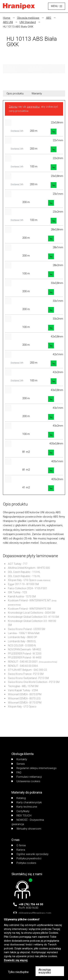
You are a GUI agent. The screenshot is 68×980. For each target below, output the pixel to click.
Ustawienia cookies (26, 781)
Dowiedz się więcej (16, 960)
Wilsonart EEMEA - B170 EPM (25, 703)
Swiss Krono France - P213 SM (26, 674)
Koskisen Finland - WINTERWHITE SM (29, 609)
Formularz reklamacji (27, 777)
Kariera (18, 850)
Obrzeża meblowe (28, 18)
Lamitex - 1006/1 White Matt (24, 633)
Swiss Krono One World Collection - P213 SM (34, 682)
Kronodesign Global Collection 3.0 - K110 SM (33, 617)
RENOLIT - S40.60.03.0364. (23, 666)
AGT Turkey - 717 (18, 564)
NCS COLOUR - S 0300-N (22, 645)
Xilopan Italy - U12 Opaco (22, 707)
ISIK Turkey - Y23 (17, 592)
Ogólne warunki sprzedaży (30, 854)
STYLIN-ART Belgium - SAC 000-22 (27, 670)
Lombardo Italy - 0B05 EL (22, 641)
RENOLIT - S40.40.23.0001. (23, 662)
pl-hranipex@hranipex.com (35, 913)
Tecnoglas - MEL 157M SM (23, 686)
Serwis (18, 764)
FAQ (16, 772)
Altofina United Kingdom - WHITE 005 (29, 568)
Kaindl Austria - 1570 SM (22, 596)
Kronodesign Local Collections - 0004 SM (32, 613)
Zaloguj (13, 107)
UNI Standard (28, 22)
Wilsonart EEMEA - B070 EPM (25, 694)
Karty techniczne (24, 807)
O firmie (19, 845)
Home (7, 18)
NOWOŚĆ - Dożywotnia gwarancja (28, 822)
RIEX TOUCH (21, 816)
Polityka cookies (24, 863)
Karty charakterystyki (27, 802)
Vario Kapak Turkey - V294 (23, 690)
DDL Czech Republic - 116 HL (24, 576)
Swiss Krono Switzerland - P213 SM (28, 678)
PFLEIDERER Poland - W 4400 (25, 658)
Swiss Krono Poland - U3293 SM (27, 629)
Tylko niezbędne (18, 972)
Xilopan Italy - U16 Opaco (22, 580)
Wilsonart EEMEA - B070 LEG (24, 698)
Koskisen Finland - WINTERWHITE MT (29, 600)
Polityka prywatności (26, 858)
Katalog (19, 798)
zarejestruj (33, 107)
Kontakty (19, 759)
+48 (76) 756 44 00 (31, 904)
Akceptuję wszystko (45, 971)
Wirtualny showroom (26, 829)
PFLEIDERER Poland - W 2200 (25, 654)
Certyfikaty (20, 811)
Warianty (37, 93)
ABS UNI (8, 22)
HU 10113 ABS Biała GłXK (18, 27)
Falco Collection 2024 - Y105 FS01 (28, 588)
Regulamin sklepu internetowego (34, 768)
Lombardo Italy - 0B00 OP (22, 637)
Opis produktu (15, 93)
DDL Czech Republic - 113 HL (24, 572)
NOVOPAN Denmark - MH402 (24, 649)
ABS (49, 18)
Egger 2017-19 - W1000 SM (23, 584)
